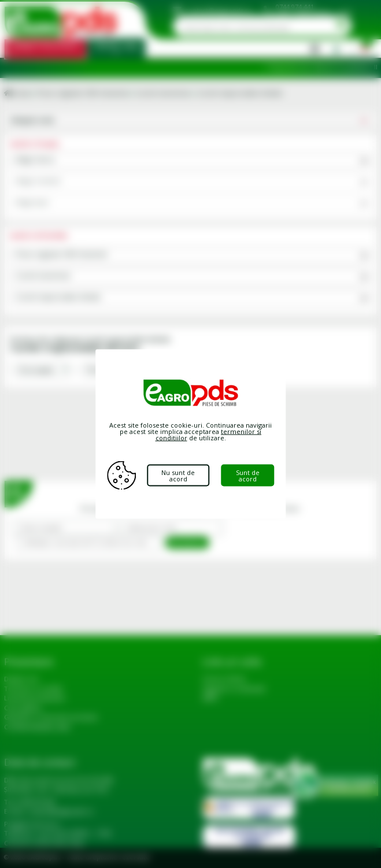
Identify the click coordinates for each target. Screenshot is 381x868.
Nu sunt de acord (178, 476)
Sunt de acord (248, 476)
